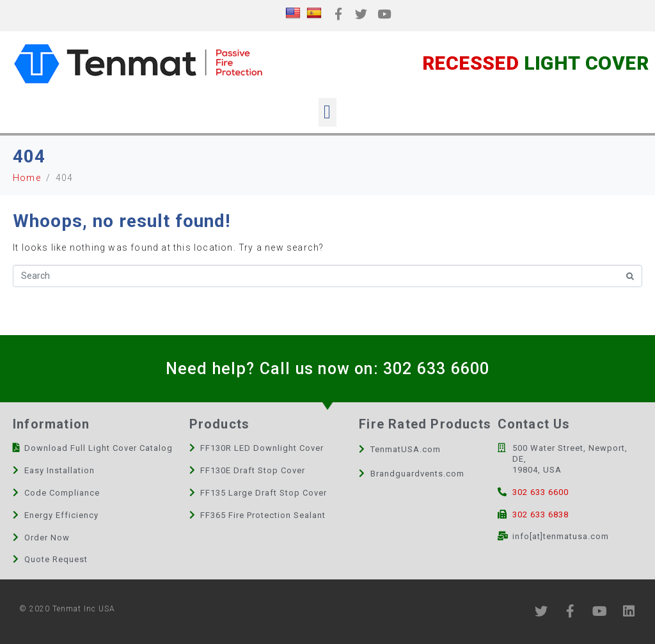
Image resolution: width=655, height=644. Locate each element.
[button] (327, 112)
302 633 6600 (436, 369)
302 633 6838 (541, 514)
